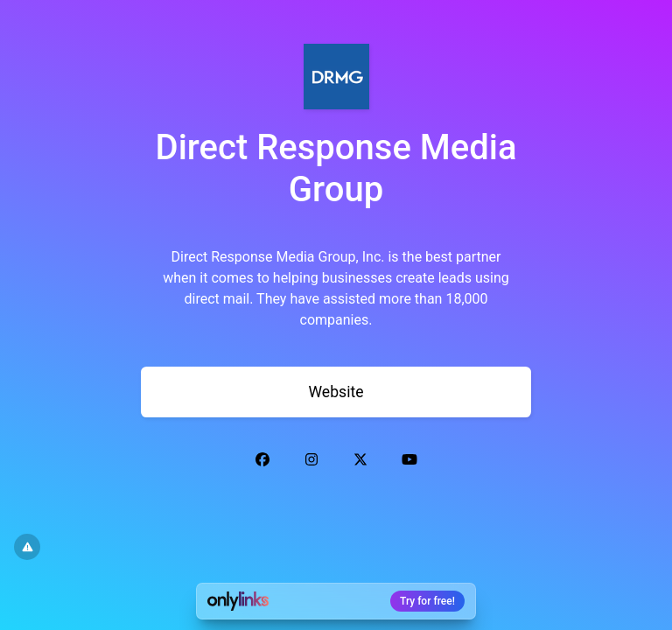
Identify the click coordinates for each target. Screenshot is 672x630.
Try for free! (427, 601)
